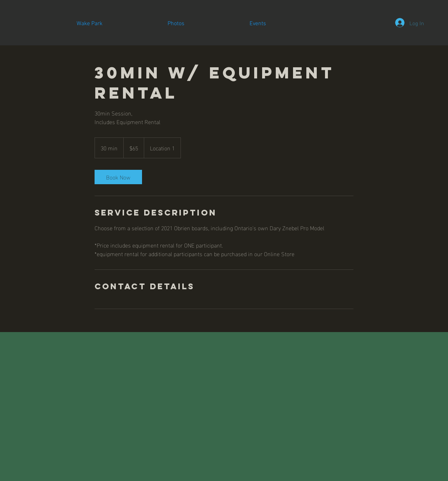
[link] (118, 177)
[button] (176, 24)
